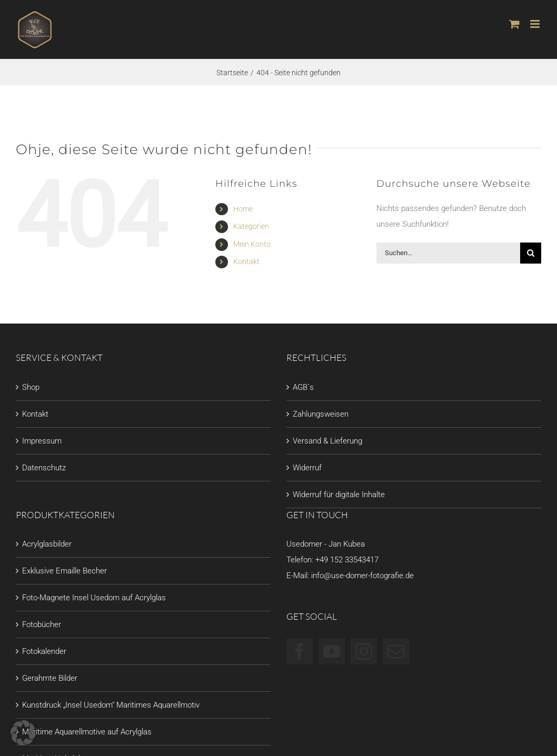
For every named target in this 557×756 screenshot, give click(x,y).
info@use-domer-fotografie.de (362, 576)
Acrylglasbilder (47, 544)
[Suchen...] (448, 253)
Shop (31, 387)
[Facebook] (300, 651)
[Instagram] (364, 651)
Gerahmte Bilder (50, 678)
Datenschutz (44, 468)
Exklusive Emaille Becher (64, 571)
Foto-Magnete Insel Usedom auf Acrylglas (94, 598)
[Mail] (396, 651)
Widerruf (307, 468)
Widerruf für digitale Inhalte (339, 495)
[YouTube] (332, 651)
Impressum (42, 441)
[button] (23, 733)
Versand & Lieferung (327, 441)
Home (243, 209)
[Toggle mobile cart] (514, 24)
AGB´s (303, 387)
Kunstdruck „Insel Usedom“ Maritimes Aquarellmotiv (111, 705)
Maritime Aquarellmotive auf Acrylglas (87, 732)
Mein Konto (252, 244)
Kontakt (246, 261)
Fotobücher (42, 624)
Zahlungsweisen (321, 414)
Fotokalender (44, 651)
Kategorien (251, 226)
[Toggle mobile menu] (536, 24)
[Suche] (531, 253)
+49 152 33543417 (347, 560)
